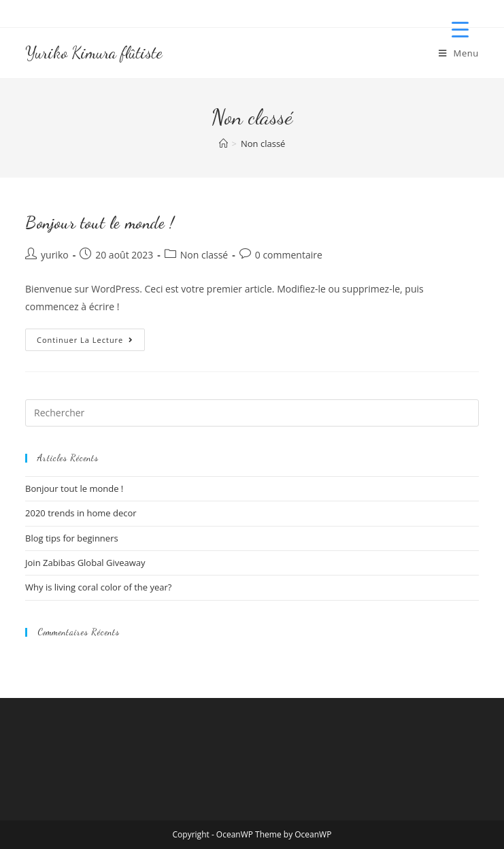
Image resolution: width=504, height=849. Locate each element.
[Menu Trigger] (460, 29)
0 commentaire (289, 255)
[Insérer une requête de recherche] (252, 413)
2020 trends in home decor (81, 513)
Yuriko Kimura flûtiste (94, 53)
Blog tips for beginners (72, 538)
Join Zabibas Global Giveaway (85, 563)
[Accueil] (223, 144)
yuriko (55, 255)
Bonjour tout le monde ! (100, 223)
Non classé (263, 144)
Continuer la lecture (91, 342)
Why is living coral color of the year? (98, 587)
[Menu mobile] (459, 53)
